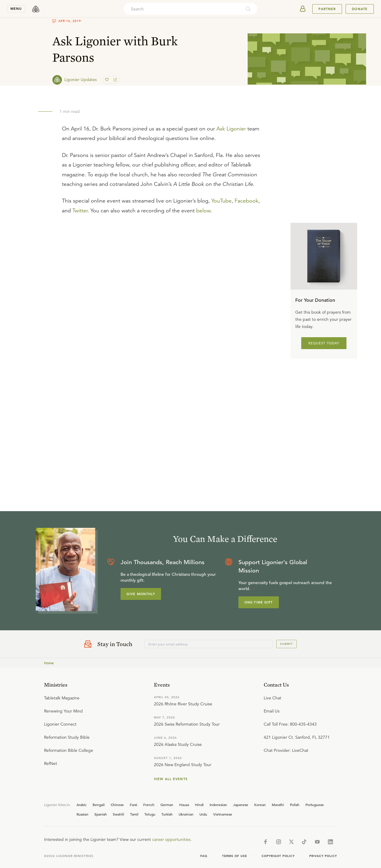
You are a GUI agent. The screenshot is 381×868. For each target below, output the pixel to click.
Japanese (241, 805)
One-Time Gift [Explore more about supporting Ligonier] (259, 602)
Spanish (101, 814)
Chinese (117, 805)
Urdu (203, 814)
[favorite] (107, 80)
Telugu (150, 814)
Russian (82, 814)
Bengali (99, 805)
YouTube (221, 201)
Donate (360, 9)
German (167, 805)
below (203, 211)
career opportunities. (172, 839)
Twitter (80, 211)
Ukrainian (186, 814)
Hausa (184, 805)
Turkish (167, 814)
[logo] (36, 9)
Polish (295, 805)
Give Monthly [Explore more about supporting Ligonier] (141, 594)
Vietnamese (223, 814)
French (149, 805)
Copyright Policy (278, 856)
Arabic (82, 805)
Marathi (278, 805)
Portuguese (315, 805)
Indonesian (218, 805)
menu (16, 9)
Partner (327, 9)
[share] (115, 80)
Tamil (134, 814)
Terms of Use (235, 856)
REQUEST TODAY (324, 343)
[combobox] (182, 9)
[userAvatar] (303, 9)
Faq (204, 856)
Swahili (118, 814)
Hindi (199, 805)
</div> (162, 281)
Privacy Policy (323, 856)
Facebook (246, 201)
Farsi (133, 805)
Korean (260, 805)
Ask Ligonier (231, 129)
